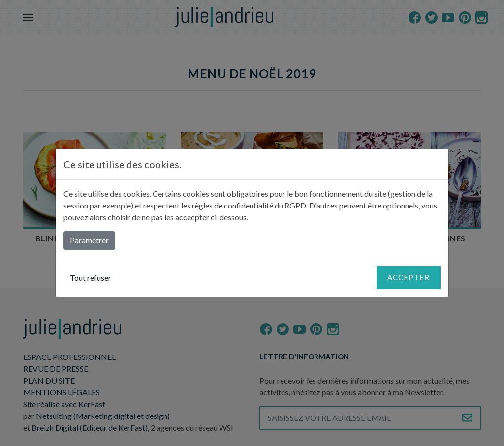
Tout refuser (91, 278)
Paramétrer (89, 240)
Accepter (409, 277)
